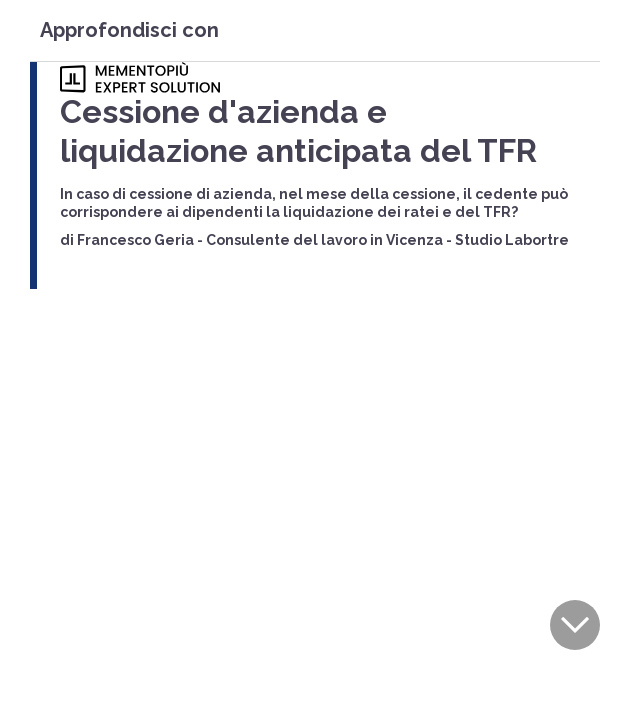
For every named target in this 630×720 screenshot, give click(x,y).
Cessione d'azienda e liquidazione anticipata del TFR (298, 130)
